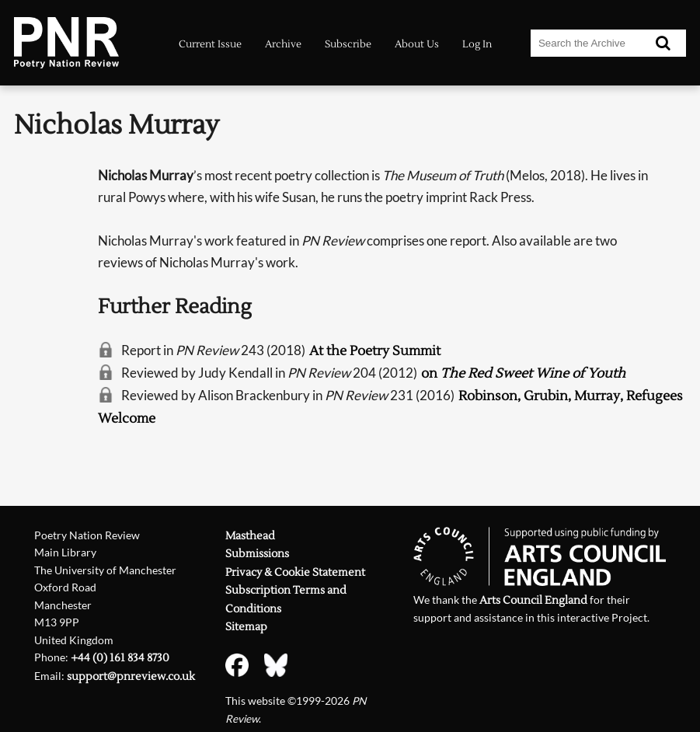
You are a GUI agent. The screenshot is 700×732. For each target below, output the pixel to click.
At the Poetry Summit (375, 351)
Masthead (250, 536)
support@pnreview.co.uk (131, 676)
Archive (283, 44)
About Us (417, 44)
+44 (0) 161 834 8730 (120, 658)
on (523, 374)
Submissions (257, 554)
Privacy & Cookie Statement (295, 572)
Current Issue (210, 44)
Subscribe (348, 44)
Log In (477, 44)
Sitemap (246, 627)
